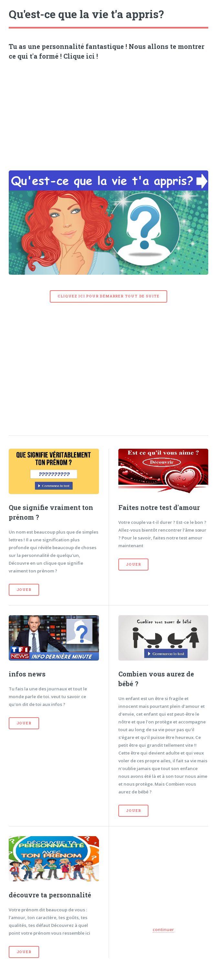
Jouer (24, 590)
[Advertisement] (109, 113)
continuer (163, 929)
